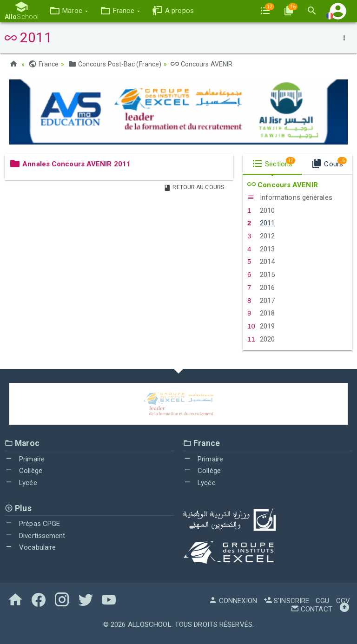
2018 (261, 313)
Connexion (233, 601)
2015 (261, 275)
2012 (261, 236)
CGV (343, 601)
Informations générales (290, 197)
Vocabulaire (30, 547)
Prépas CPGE (32, 524)
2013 (261, 249)
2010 (261, 210)
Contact (311, 609)
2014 (261, 262)
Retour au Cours (194, 187)
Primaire (25, 459)
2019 (261, 326)
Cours (329, 163)
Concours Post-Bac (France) (115, 64)
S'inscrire (286, 601)
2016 (261, 288)
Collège (23, 471)
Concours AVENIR (202, 64)
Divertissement (35, 536)
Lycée (21, 483)
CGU (322, 601)
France (43, 64)
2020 (261, 339)
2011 (261, 223)
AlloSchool (150, 624)
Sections (274, 163)
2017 (261, 301)
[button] (69, 11)
